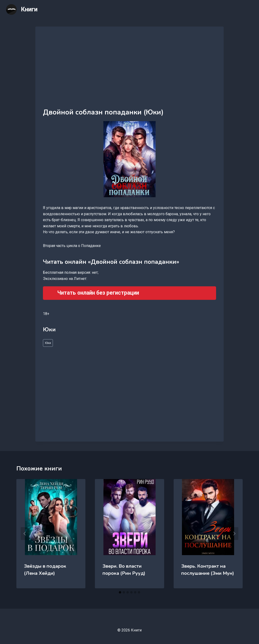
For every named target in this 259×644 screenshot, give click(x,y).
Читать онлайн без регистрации (98, 293)
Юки (48, 343)
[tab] (120, 592)
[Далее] (234, 534)
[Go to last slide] (25, 534)
